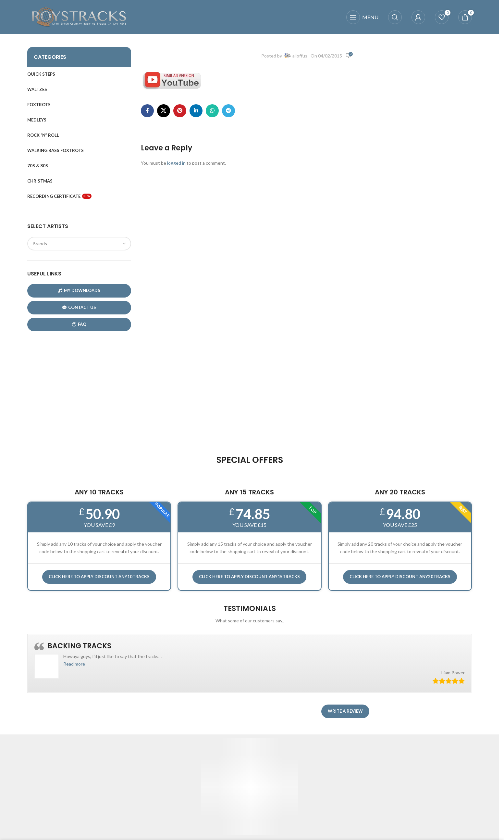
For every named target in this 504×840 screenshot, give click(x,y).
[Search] (395, 17)
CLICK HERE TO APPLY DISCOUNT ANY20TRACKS (400, 577)
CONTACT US (79, 307)
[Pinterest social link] (180, 111)
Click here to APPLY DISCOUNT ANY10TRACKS (99, 577)
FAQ (79, 324)
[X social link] (164, 111)
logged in (176, 163)
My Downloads (79, 291)
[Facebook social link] (147, 111)
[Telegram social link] (228, 111)
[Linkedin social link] (196, 111)
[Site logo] (79, 16)
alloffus (300, 56)
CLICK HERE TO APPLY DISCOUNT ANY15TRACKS (249, 577)
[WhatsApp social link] (212, 111)
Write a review (345, 711)
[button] (74, 664)
